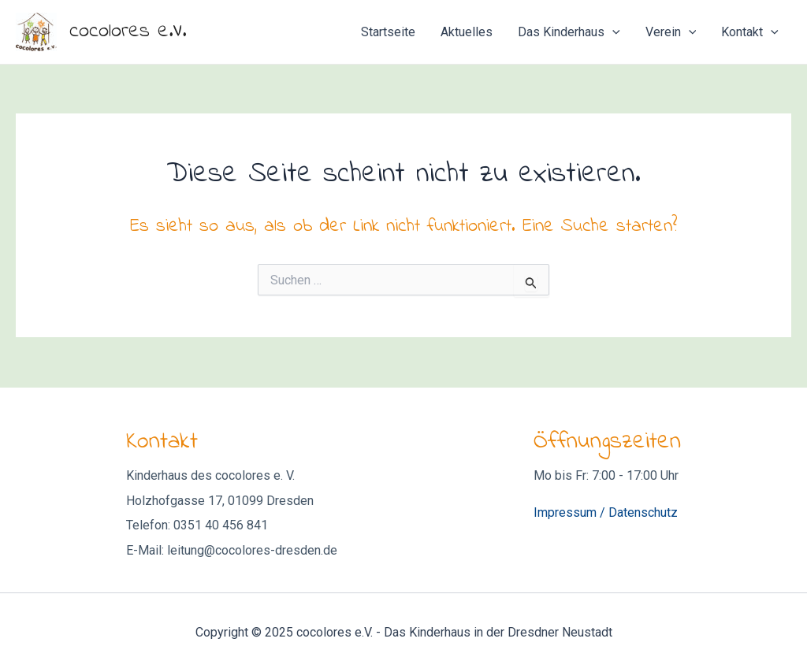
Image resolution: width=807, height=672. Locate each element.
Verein (671, 32)
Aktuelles (467, 32)
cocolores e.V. (128, 32)
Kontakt (750, 32)
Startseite (388, 32)
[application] (612, 32)
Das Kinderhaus (569, 32)
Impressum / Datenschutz (606, 512)
